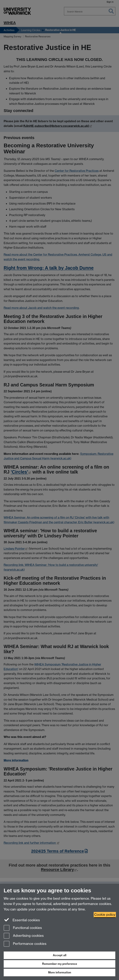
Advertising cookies (24, 936)
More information (60, 972)
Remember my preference (60, 964)
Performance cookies (25, 944)
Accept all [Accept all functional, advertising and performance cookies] (60, 955)
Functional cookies (23, 928)
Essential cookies (22, 920)
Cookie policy (105, 915)
